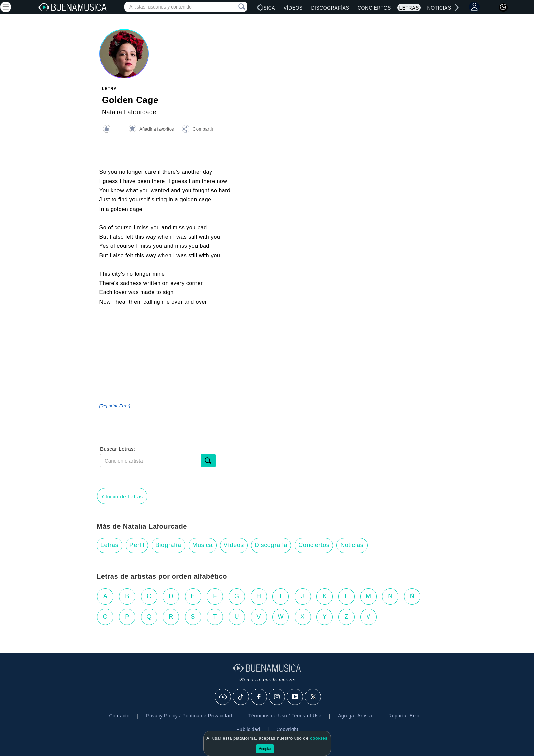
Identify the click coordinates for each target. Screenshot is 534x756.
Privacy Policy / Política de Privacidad (189, 716)
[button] (198, 130)
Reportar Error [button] (405, 716)
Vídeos (293, 8)
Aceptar (265, 749)
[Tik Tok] (241, 697)
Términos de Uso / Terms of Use (285, 716)
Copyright (287, 729)
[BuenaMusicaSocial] (223, 697)
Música (265, 8)
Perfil (137, 545)
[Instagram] (277, 697)
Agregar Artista (355, 716)
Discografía (271, 545)
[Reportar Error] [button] (115, 406)
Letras (409, 8)
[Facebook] (259, 697)
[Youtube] (295, 697)
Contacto (119, 716)
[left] (259, 7)
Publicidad (248, 729)
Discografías (330, 8)
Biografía (168, 545)
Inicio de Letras (122, 496)
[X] (313, 697)
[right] (456, 7)
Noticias (439, 8)
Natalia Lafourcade (129, 112)
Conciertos (374, 8)
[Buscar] (208, 461)
